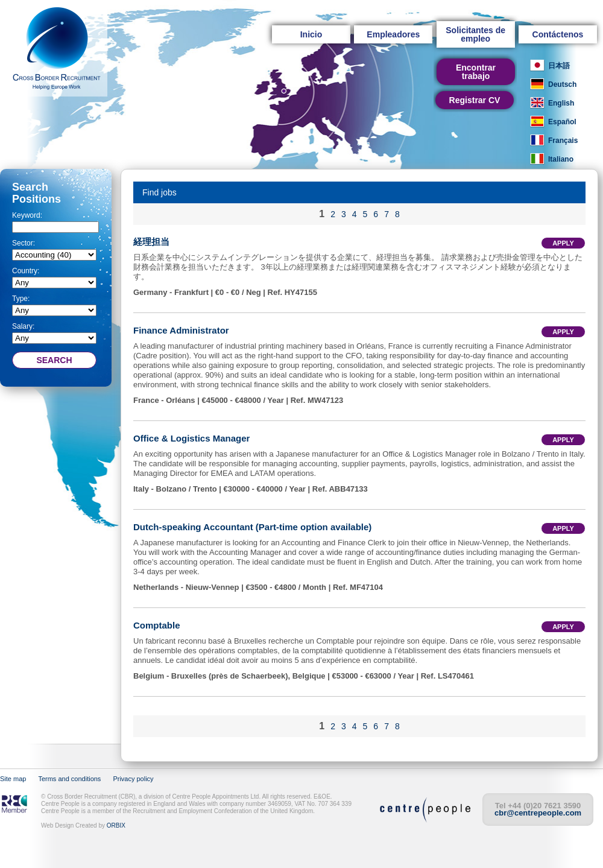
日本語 (559, 66)
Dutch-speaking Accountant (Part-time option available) (252, 527)
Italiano (561, 159)
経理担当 (151, 242)
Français (563, 141)
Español (562, 122)
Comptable (157, 625)
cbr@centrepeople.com (538, 813)
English (561, 103)
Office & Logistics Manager (191, 438)
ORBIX (116, 825)
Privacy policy (133, 779)
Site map (13, 779)
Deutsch (562, 84)
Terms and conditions (69, 779)
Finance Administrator (181, 330)
